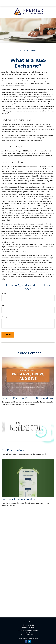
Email (3, 305)
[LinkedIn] (29, 641)
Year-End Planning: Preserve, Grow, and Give (28, 398)
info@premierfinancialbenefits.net (28, 638)
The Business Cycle (13, 450)
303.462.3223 (30, 625)
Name (4, 293)
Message (5, 317)
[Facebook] (26, 641)
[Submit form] (8, 335)
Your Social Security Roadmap (20, 499)
